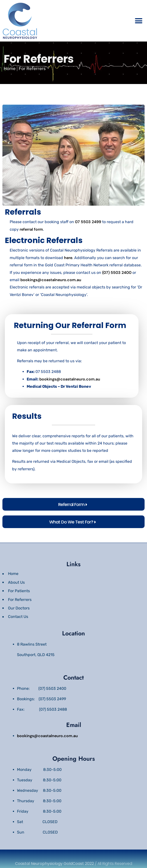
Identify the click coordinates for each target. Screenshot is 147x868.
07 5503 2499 (88, 222)
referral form (31, 229)
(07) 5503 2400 (117, 273)
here (68, 258)
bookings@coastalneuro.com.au (51, 280)
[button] (139, 21)
